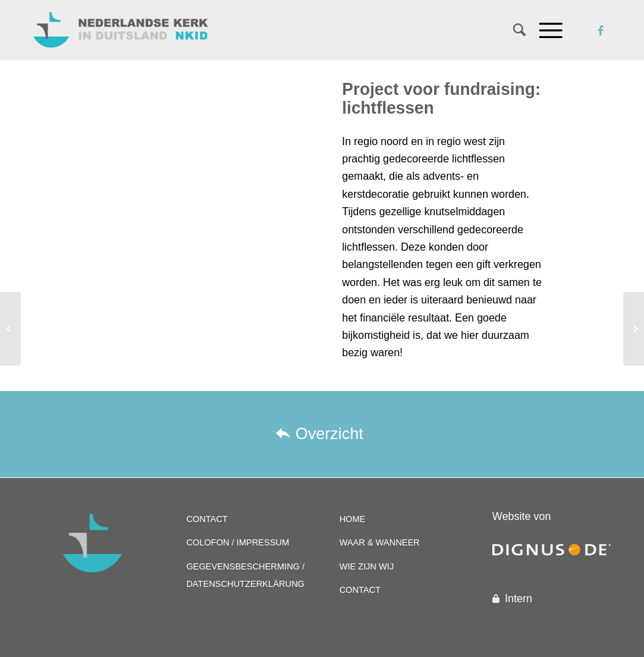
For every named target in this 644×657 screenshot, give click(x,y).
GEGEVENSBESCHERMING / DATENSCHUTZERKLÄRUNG (246, 575)
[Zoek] (513, 30)
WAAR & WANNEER (379, 542)
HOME (352, 519)
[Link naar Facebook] (601, 30)
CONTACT (207, 519)
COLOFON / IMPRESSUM (238, 542)
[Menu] (544, 30)
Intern (519, 599)
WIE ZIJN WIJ (367, 566)
